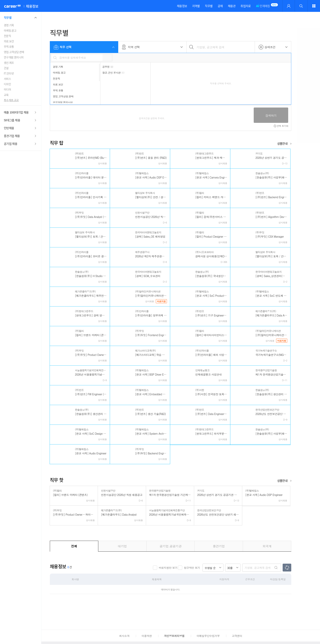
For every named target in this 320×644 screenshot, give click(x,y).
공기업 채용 (11, 144)
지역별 (196, 6)
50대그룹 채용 (12, 120)
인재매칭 (263, 8)
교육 (6, 95)
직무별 (209, 6)
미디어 (7, 89)
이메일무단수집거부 (208, 636)
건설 (6, 68)
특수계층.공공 (11, 100)
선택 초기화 (282, 126)
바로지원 (161, 301)
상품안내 (282, 143)
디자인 (7, 84)
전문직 (7, 36)
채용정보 (182, 6)
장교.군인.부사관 (113, 73)
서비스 (7, 79)
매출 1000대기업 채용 (16, 112)
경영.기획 (9, 25)
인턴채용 (9, 128)
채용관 (232, 6)
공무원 (108, 67)
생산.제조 (9, 63)
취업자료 (246, 6)
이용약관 (147, 636)
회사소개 (124, 636)
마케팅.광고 (10, 30)
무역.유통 (9, 46)
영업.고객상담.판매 (14, 52)
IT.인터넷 (9, 73)
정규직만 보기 (192, 568)
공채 (220, 6)
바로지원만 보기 (168, 568)
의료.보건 (9, 41)
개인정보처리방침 (174, 636)
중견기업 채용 (12, 136)
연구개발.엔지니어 (14, 57)
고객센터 (237, 636)
